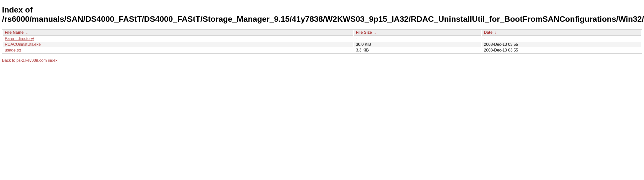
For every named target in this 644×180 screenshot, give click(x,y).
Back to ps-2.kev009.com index (30, 60)
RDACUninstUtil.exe (23, 44)
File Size (364, 32)
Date (488, 32)
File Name (14, 32)
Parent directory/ (19, 39)
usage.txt (13, 50)
